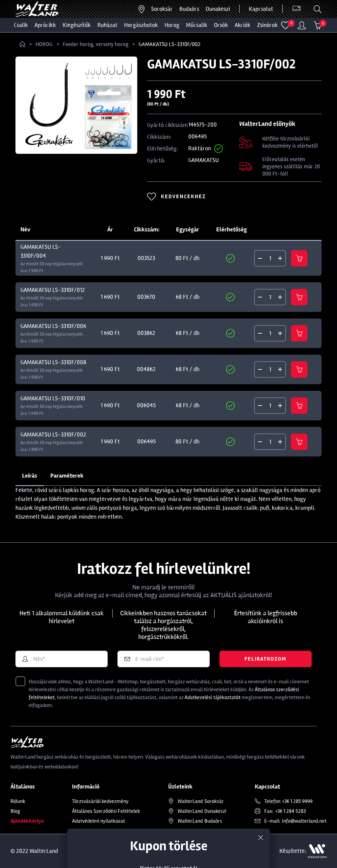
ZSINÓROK (267, 25)
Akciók (243, 25)
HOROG (172, 25)
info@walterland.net (304, 821)
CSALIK (21, 25)
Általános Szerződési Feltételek (106, 811)
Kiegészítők (77, 25)
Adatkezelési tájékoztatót (213, 697)
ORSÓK (221, 25)
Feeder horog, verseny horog (96, 44)
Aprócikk (45, 25)
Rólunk (18, 801)
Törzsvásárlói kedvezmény (100, 801)
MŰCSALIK (197, 25)
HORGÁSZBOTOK (141, 25)
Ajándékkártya (27, 821)
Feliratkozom (265, 659)
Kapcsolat (261, 9)
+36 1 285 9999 (297, 801)
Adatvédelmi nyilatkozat (99, 821)
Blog (15, 811)
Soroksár (162, 9)
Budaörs (189, 9)
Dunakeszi (218, 9)
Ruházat (107, 25)
